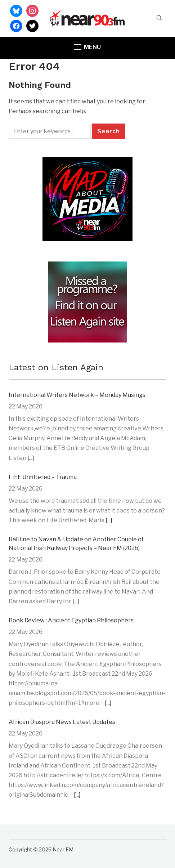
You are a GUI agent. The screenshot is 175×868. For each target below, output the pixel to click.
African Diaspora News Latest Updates (62, 722)
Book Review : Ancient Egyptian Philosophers (71, 620)
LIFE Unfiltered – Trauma (43, 477)
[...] (31, 458)
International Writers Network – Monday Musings (77, 395)
